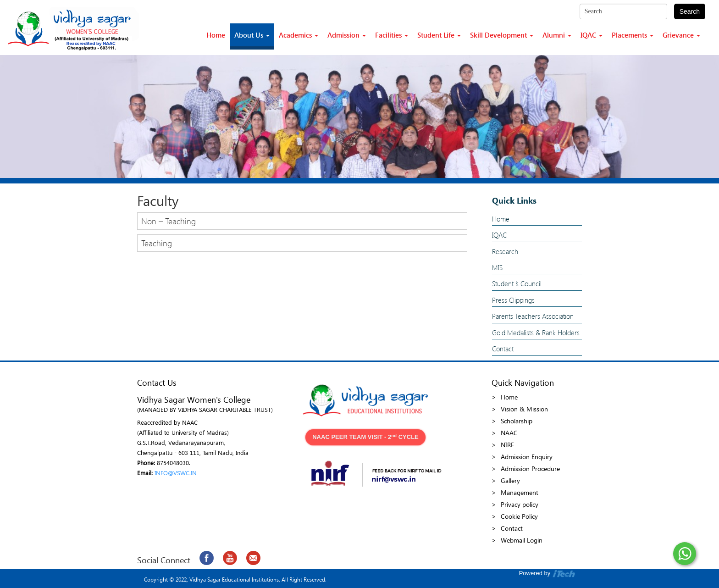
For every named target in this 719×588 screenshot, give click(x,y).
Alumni (557, 35)
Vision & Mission (524, 409)
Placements (633, 35)
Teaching (157, 243)
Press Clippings (513, 300)
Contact (503, 349)
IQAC (592, 35)
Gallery (510, 480)
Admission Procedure (530, 469)
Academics (299, 35)
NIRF (507, 445)
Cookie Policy (519, 516)
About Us (252, 35)
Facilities (392, 35)
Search (690, 11)
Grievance (681, 35)
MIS (497, 267)
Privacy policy (520, 504)
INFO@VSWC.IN (176, 473)
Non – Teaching (169, 221)
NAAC (509, 433)
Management (520, 492)
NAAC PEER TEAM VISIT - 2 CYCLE (365, 437)
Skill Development (502, 35)
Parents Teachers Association (533, 316)
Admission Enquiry (527, 457)
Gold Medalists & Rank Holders (536, 333)
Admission (347, 35)
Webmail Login (522, 540)
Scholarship (517, 421)
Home (216, 35)
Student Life (439, 35)
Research (505, 251)
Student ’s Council (517, 283)
